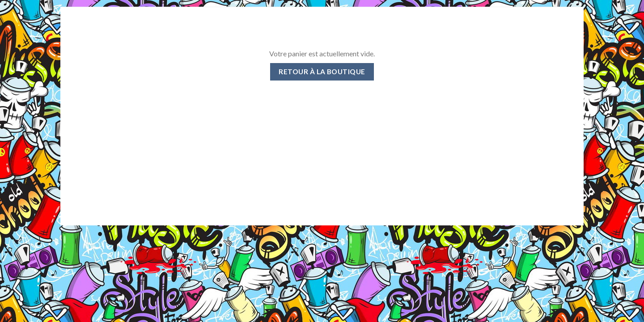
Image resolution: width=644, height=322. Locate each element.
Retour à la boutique (322, 72)
